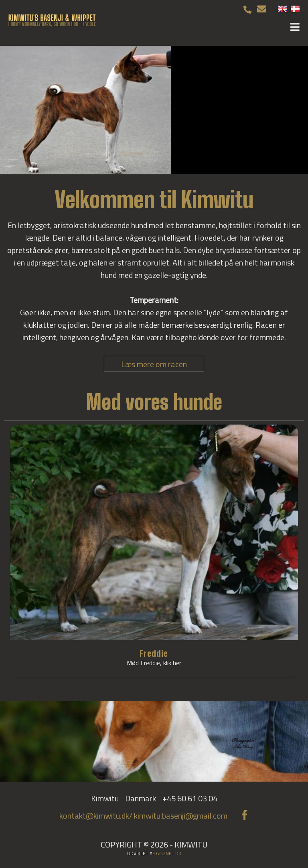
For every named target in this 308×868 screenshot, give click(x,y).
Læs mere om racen (154, 364)
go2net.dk (169, 853)
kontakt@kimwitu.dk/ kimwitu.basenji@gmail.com (143, 816)
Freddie (154, 653)
